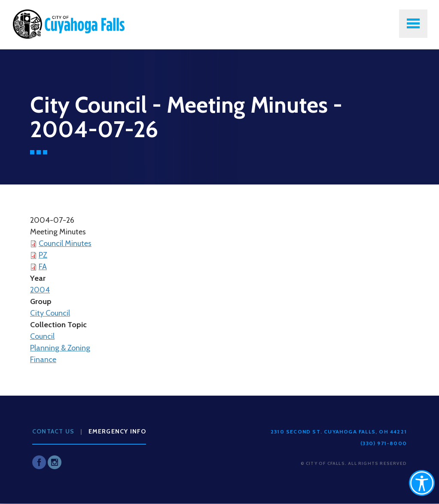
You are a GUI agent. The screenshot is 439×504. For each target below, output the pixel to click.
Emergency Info (117, 431)
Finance (43, 360)
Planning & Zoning (60, 348)
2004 (40, 290)
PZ (43, 255)
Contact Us (53, 431)
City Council (50, 313)
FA (43, 267)
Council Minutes (65, 243)
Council (42, 336)
